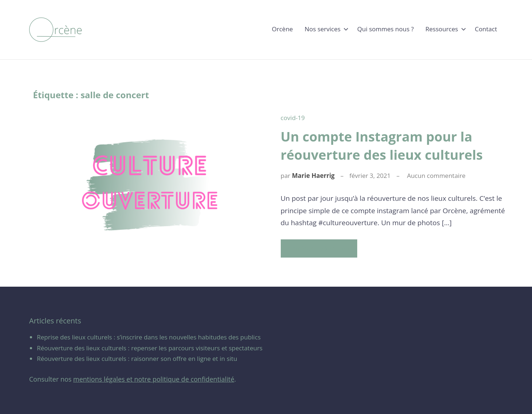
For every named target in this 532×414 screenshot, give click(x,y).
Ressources (444, 29)
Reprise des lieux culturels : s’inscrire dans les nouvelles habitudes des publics (149, 337)
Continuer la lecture (317, 248)
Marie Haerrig (313, 176)
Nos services (325, 29)
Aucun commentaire (436, 176)
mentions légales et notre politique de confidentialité (154, 379)
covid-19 (293, 118)
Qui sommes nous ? (385, 29)
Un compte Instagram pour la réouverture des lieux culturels (382, 146)
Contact (486, 29)
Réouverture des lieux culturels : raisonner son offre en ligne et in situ (137, 359)
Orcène (283, 29)
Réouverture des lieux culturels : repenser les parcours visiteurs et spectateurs (150, 348)
